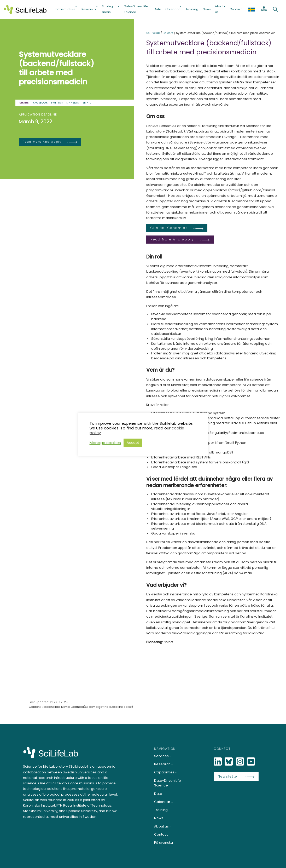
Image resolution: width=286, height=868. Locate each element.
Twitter (57, 103)
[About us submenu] (171, 826)
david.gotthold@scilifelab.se (110, 707)
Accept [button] (133, 443)
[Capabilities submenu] (176, 773)
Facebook (40, 103)
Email (87, 103)
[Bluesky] (229, 762)
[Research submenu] (172, 764)
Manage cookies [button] (105, 443)
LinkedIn (73, 103)
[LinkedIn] (218, 762)
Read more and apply (42, 142)
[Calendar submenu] (172, 802)
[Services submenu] (171, 756)
